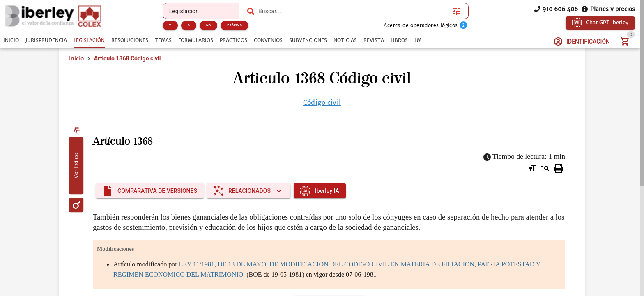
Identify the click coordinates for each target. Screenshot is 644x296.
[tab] (11, 40)
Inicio (76, 58)
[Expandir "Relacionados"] (249, 191)
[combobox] (353, 11)
